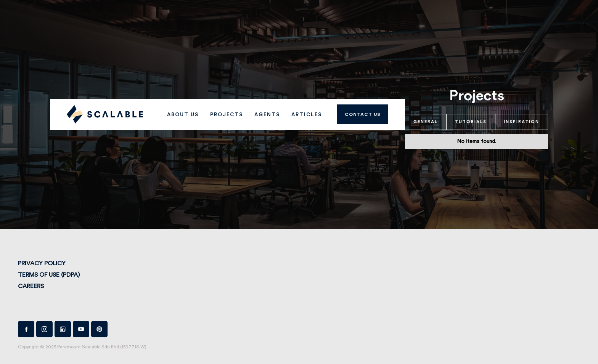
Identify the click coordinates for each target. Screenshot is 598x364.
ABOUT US (183, 115)
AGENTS (267, 115)
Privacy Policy (42, 263)
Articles (307, 115)
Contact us (363, 114)
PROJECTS (227, 115)
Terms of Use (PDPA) (49, 275)
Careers (31, 286)
